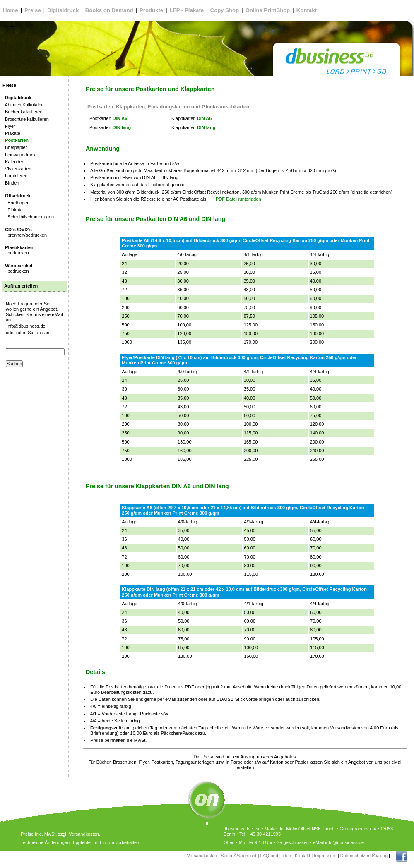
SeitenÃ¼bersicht (238, 856)
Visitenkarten (17, 169)
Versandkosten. (84, 834)
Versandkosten (202, 856)
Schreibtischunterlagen (28, 217)
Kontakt (302, 856)
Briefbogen (16, 203)
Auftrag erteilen (21, 286)
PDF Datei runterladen (238, 199)
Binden (11, 183)
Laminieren (15, 176)
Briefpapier (15, 147)
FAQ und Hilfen (276, 856)
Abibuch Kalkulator (23, 105)
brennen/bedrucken (25, 232)
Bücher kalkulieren (23, 112)
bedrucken (18, 250)
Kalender (13, 162)
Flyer (9, 126)
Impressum (325, 856)
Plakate (11, 133)
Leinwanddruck (19, 155)
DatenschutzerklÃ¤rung (364, 856)
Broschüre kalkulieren (26, 119)
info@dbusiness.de (26, 326)
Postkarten (16, 140)
